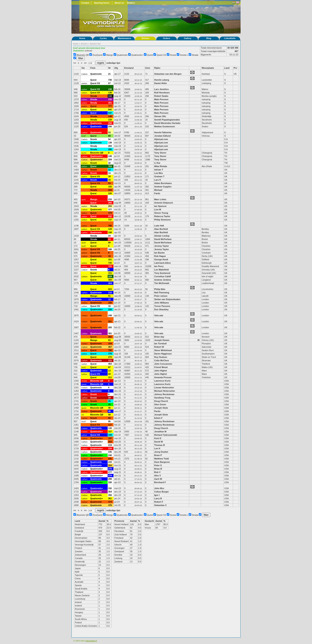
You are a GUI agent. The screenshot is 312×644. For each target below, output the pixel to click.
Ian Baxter (159, 253)
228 (110, 120)
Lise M (158, 209)
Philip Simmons (162, 220)
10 (109, 398)
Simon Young (161, 213)
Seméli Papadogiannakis (167, 120)
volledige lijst (113, 63)
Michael (158, 190)
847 (110, 113)
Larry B (158, 498)
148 (110, 116)
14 (109, 173)
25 (109, 401)
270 (110, 357)
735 (110, 263)
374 (110, 502)
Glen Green (160, 404)
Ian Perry (159, 266)
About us (119, 3)
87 (109, 367)
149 (110, 156)
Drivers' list (95, 44)
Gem (148, 68)
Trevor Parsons (162, 306)
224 (110, 190)
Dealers (131, 3)
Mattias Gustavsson (165, 126)
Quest (150, 55)
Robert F (159, 502)
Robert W (159, 347)
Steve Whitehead (163, 350)
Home (82, 38)
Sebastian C (160, 505)
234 (110, 448)
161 (110, 259)
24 (109, 236)
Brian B (158, 469)
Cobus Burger (161, 492)
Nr (109, 68)
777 (110, 106)
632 (110, 216)
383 (110, 280)
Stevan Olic (160, 116)
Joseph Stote (161, 408)
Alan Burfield (161, 229)
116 (110, 96)
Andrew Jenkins (163, 280)
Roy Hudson (161, 357)
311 (110, 377)
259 (110, 160)
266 (110, 203)
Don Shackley (161, 309)
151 (110, 273)
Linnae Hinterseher (164, 388)
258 (110, 123)
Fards (157, 193)
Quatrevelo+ (137, 55)
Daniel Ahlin (160, 83)
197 (110, 438)
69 (109, 136)
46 (109, 408)
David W (158, 442)
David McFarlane (163, 239)
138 (110, 143)
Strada (195, 55)
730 (110, 80)
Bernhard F (160, 482)
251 (110, 321)
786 (110, 226)
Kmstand (129, 68)
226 (110, 99)
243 (110, 462)
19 (109, 306)
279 (110, 476)
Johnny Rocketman (164, 394)
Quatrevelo (122, 55)
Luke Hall (159, 226)
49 (109, 411)
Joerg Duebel (161, 452)
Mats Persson (161, 99)
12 (109, 299)
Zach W (158, 479)
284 (110, 146)
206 (110, 126)
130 (110, 89)
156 (110, 303)
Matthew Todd (161, 459)
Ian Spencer (160, 206)
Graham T (159, 176)
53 (109, 132)
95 (109, 421)
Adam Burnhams (163, 183)
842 (110, 110)
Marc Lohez (160, 199)
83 (109, 340)
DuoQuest (97, 55)
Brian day (159, 337)
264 (110, 283)
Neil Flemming (162, 293)
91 (109, 296)
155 (110, 187)
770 (110, 354)
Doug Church (161, 401)
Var (83, 68)
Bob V (157, 472)
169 (110, 435)
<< (75, 63)
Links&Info (230, 38)
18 (109, 176)
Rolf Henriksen (162, 93)
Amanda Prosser (163, 377)
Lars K (158, 180)
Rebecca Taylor (163, 216)
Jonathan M (160, 432)
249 (110, 315)
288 (110, 479)
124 (110, 276)
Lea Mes (158, 173)
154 (110, 344)
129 (110, 229)
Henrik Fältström (163, 132)
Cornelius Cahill (163, 276)
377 (110, 209)
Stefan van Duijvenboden (167, 299)
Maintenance (124, 38)
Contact (85, 3)
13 (109, 170)
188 (110, 249)
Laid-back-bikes (162, 263)
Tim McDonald (162, 283)
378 (110, 505)
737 (110, 220)
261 (110, 103)
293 (110, 206)
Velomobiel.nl (91, 641)
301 (110, 333)
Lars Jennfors (161, 89)
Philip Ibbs (160, 289)
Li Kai (157, 163)
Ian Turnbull (160, 344)
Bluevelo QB (83, 55)
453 (110, 364)
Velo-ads (159, 315)
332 (110, 488)
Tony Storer (160, 153)
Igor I (157, 495)
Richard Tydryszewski (166, 435)
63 (109, 239)
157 (110, 432)
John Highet (161, 371)
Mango (110, 55)
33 (109, 404)
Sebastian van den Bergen (168, 74)
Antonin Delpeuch (164, 203)
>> (86, 63)
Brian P (158, 455)
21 (109, 74)
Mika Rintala (161, 166)
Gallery (188, 38)
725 (110, 266)
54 (109, 139)
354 (110, 492)
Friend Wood (161, 367)
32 (109, 163)
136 (110, 93)
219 (110, 445)
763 (110, 166)
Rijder (157, 68)
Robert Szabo (161, 96)
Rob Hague (160, 256)
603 (110, 289)
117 (110, 425)
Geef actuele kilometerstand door (89, 48)
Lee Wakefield (161, 270)
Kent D (158, 438)
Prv (235, 68)
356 (110, 495)
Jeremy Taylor (162, 246)
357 (110, 347)
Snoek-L (184, 55)
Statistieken (79, 51)
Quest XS (161, 55)
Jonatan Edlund (162, 136)
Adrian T (159, 170)
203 (110, 442)
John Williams (162, 303)
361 (110, 498)
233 (110, 199)
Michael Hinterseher (165, 391)
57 (109, 83)
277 (110, 472)
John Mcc (159, 488)
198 (110, 232)
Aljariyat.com (161, 139)
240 (110, 455)
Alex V (158, 476)
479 (110, 213)
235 (110, 452)
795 (110, 350)
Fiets (93, 68)
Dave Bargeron (162, 462)
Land (227, 68)
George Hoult (161, 259)
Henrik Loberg (162, 80)
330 (110, 482)
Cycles (103, 38)
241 (110, 459)
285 (110, 149)
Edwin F (158, 418)
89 (109, 243)
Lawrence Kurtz (162, 381)
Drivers (145, 38)
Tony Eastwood (162, 273)
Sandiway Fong (162, 398)
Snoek (173, 55)
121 (110, 360)
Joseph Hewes (162, 340)
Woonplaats (208, 68)
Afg (116, 68)
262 (110, 337)
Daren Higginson (163, 354)
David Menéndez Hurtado (167, 123)
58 (109, 415)
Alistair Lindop (162, 236)
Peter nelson (161, 296)
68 (109, 418)
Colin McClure (162, 360)
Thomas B (159, 445)
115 (110, 293)
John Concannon (163, 364)
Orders (167, 38)
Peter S (158, 465)
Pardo (157, 411)
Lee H (157, 448)
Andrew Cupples (163, 187)
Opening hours (102, 3)
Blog (209, 38)
